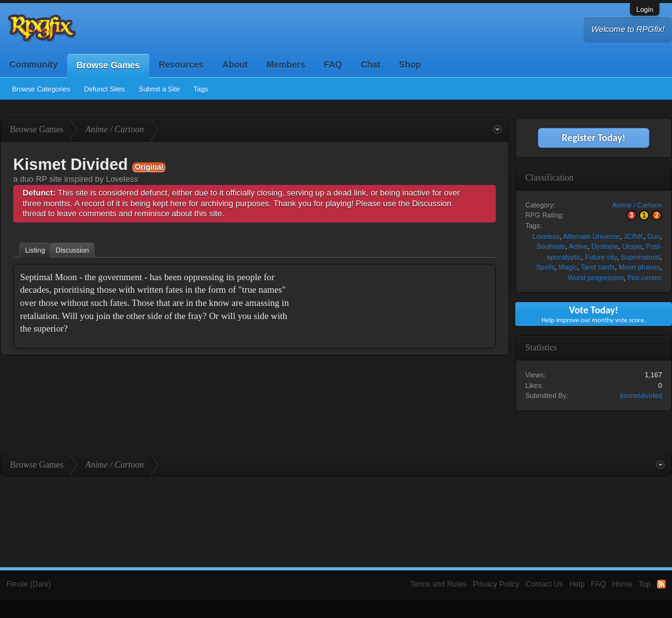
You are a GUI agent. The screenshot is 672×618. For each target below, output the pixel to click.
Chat (370, 65)
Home (622, 584)
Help (577, 584)
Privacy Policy (496, 584)
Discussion (72, 250)
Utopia (632, 246)
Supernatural (640, 257)
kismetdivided (641, 395)
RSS (661, 584)
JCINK (634, 236)
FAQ (333, 65)
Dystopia (605, 246)
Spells (545, 267)
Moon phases (639, 267)
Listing (35, 250)
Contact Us (544, 584)
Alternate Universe (591, 236)
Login (645, 9)
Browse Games (108, 65)
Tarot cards (597, 267)
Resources (181, 65)
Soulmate (550, 246)
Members (286, 65)
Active (578, 246)
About (235, 65)
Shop (410, 65)
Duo (654, 236)
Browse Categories (41, 89)
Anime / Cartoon (637, 205)
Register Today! (593, 138)
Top (645, 584)
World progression (596, 278)
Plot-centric (645, 278)
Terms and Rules (438, 584)
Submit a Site (159, 89)
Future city (601, 257)
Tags (201, 89)
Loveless (546, 236)
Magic (568, 267)
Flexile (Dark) (29, 584)
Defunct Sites (104, 89)
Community (34, 65)
